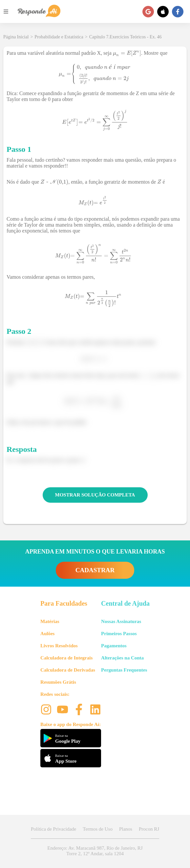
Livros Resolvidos (59, 646)
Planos (126, 829)
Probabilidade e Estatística (59, 37)
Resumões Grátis (58, 682)
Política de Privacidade (53, 829)
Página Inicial (16, 37)
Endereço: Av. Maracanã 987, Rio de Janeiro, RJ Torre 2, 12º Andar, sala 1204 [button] (95, 851)
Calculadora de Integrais (66, 658)
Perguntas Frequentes (124, 670)
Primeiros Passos (119, 634)
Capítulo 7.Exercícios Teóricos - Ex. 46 (126, 37)
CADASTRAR (95, 570)
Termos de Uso (98, 829)
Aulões (47, 634)
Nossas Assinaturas (121, 621)
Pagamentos (114, 646)
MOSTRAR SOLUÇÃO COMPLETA (95, 495)
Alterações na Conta (122, 658)
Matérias (50, 621)
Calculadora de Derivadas (68, 670)
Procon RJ (149, 829)
